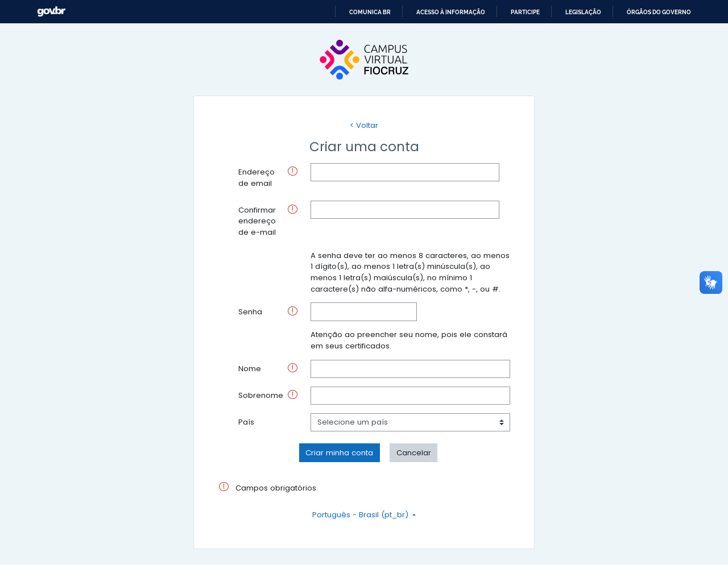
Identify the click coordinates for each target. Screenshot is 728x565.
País (246, 422)
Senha (250, 312)
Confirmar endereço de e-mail (257, 221)
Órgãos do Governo (659, 12)
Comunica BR (370, 12)
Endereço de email (257, 178)
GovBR (51, 12)
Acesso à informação (451, 12)
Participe (525, 12)
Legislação (583, 12)
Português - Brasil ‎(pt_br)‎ (361, 515)
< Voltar (364, 125)
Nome (250, 369)
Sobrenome (261, 395)
